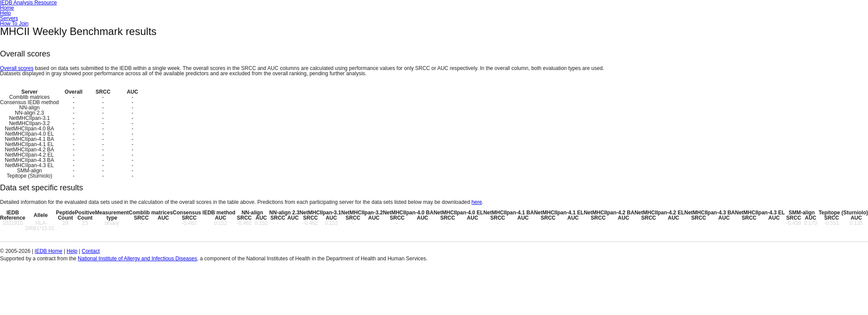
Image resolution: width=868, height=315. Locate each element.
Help (5, 13)
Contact (91, 251)
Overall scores (17, 68)
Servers (9, 18)
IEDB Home (48, 251)
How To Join (14, 24)
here (477, 202)
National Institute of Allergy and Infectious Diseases (137, 259)
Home (7, 8)
